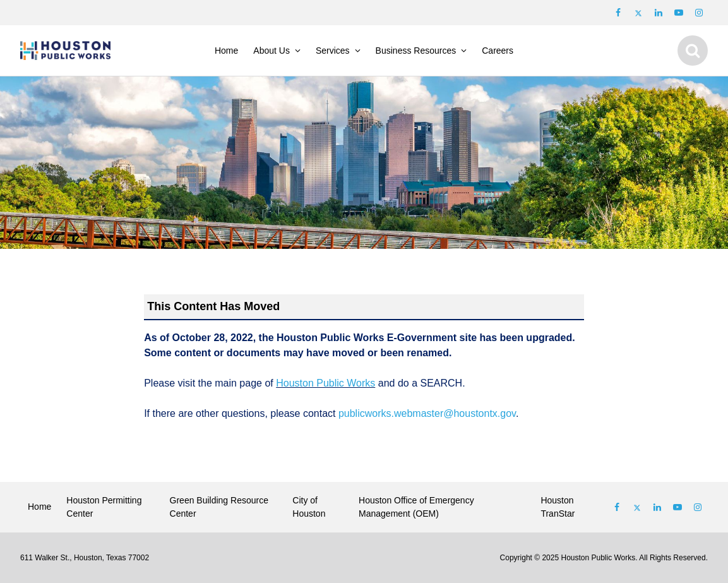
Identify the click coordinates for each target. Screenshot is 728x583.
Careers (498, 51)
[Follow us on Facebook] (618, 13)
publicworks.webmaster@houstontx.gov (427, 413)
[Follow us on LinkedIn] (659, 13)
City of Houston (309, 507)
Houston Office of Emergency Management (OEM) (416, 507)
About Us (272, 51)
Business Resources (416, 51)
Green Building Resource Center (219, 507)
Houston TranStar (558, 507)
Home (226, 51)
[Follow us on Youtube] (679, 13)
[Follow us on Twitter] (638, 13)
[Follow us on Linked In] (657, 507)
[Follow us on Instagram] (699, 13)
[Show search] (693, 51)
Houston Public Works (325, 383)
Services (333, 51)
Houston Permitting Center (104, 507)
